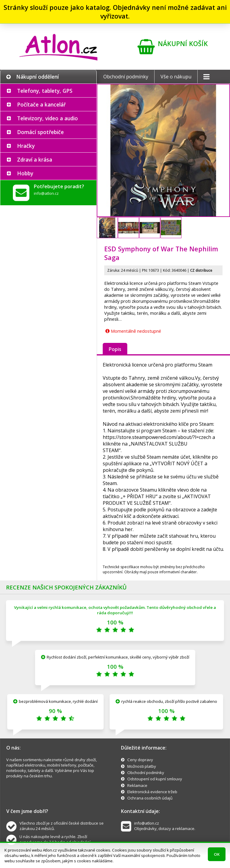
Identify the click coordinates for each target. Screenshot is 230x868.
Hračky (26, 146)
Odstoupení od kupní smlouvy (155, 779)
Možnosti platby (142, 766)
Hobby (25, 173)
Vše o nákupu (176, 77)
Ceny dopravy (140, 760)
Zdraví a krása (35, 159)
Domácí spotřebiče (40, 132)
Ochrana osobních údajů (150, 798)
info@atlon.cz (46, 193)
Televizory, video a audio (47, 118)
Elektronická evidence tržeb (152, 792)
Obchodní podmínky (126, 77)
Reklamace (137, 785)
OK (217, 854)
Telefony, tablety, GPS (45, 91)
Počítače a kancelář (41, 104)
